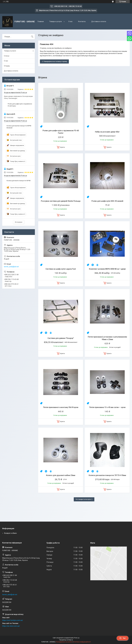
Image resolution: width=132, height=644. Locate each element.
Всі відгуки (19, 222)
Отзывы (7, 66)
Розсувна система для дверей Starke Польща (61, 201)
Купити (62, 147)
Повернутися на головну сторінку (55, 61)
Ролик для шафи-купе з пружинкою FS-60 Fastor (61, 132)
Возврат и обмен (11, 533)
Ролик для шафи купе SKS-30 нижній (107, 201)
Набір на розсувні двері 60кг (107, 132)
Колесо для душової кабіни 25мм (61, 475)
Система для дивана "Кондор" (61, 338)
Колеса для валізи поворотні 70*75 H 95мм (107, 475)
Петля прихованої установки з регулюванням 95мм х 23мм (107, 338)
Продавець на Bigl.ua (66, 640)
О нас (70, 21)
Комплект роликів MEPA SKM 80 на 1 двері (107, 269)
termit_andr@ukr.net (11, 267)
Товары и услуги (56, 21)
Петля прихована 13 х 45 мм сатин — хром (107, 407)
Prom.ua (77, 638)
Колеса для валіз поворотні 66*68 (18, 181)
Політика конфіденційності (82, 642)
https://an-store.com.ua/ (11, 626)
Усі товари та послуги (83, 499)
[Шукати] (32, 37)
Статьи (7, 56)
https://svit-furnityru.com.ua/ (13, 620)
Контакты (82, 21)
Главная (41, 21)
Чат (123, 638)
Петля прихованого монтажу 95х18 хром (61, 407)
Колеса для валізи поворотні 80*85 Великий (19, 127)
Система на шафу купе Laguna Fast (61, 269)
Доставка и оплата (99, 21)
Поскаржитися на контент (64, 642)
